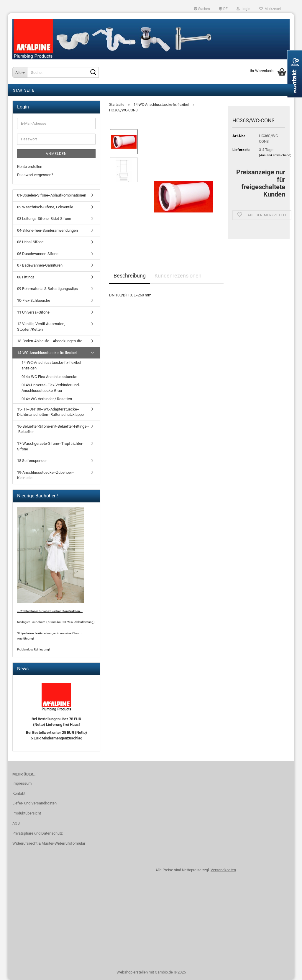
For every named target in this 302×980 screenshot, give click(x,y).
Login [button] (243, 9)
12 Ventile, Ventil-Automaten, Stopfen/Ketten (41, 327)
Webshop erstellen (132, 972)
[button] (223, 9)
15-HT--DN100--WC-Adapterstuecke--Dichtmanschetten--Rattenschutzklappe (50, 412)
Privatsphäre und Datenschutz (37, 833)
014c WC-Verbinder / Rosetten (47, 399)
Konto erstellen (30, 167)
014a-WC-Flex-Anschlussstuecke (49, 377)
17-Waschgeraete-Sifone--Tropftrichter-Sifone (50, 446)
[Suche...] (20, 72)
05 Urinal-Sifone (30, 242)
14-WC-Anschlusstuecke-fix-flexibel (47, 353)
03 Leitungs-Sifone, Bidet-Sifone (44, 219)
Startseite (24, 90)
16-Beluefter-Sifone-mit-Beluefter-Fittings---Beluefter (53, 429)
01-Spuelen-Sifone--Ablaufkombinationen (52, 195)
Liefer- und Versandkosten (35, 803)
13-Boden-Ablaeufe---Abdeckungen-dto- (50, 341)
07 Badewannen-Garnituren (40, 265)
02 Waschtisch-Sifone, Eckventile (45, 207)
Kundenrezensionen (178, 276)
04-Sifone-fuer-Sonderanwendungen (47, 230)
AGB (16, 823)
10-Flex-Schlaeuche (34, 300)
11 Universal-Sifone (33, 312)
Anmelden (56, 154)
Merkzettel (270, 9)
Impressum (22, 783)
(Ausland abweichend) (275, 155)
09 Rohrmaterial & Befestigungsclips (47, 289)
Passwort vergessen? (35, 175)
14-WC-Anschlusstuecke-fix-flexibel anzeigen (51, 365)
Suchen (202, 9)
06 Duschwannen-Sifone (38, 254)
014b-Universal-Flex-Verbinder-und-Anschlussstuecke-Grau (51, 388)
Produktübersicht (27, 813)
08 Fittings (26, 277)
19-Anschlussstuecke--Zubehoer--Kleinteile (46, 475)
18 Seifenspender (32, 461)
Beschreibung (130, 276)
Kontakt (19, 793)
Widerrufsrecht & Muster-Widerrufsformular (49, 843)
